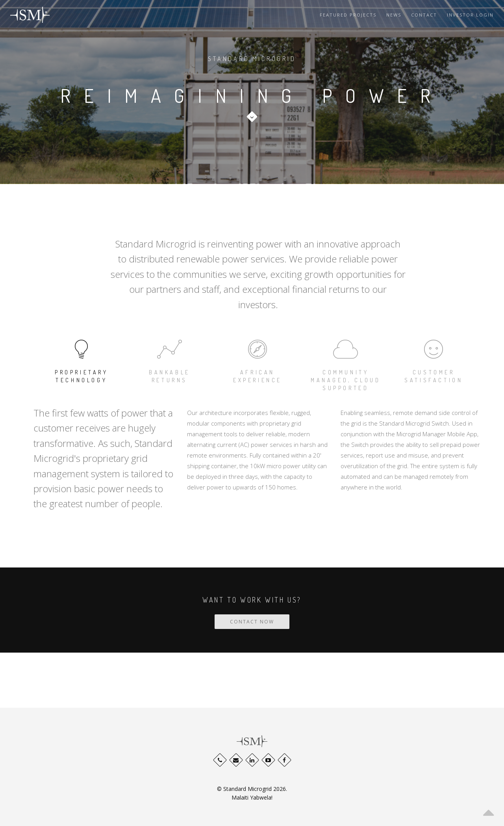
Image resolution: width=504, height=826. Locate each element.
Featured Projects (348, 15)
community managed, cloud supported (346, 364)
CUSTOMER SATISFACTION (434, 360)
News (394, 15)
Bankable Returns (170, 360)
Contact (424, 15)
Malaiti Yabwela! (252, 797)
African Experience (258, 360)
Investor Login (470, 15)
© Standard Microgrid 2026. (252, 789)
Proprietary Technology (81, 360)
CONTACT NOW (252, 622)
